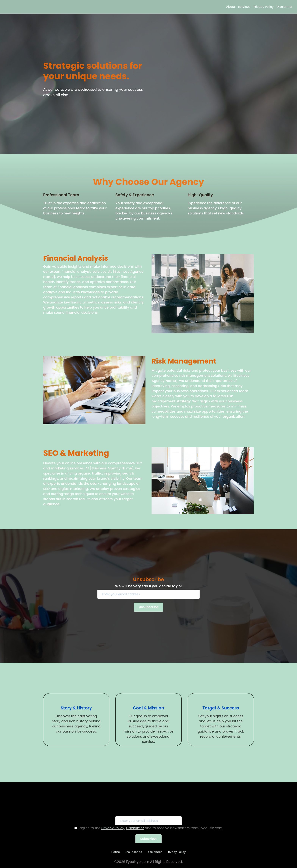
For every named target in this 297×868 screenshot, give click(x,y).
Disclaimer (285, 7)
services (244, 7)
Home (116, 852)
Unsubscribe (133, 852)
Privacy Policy (264, 7)
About (231, 7)
